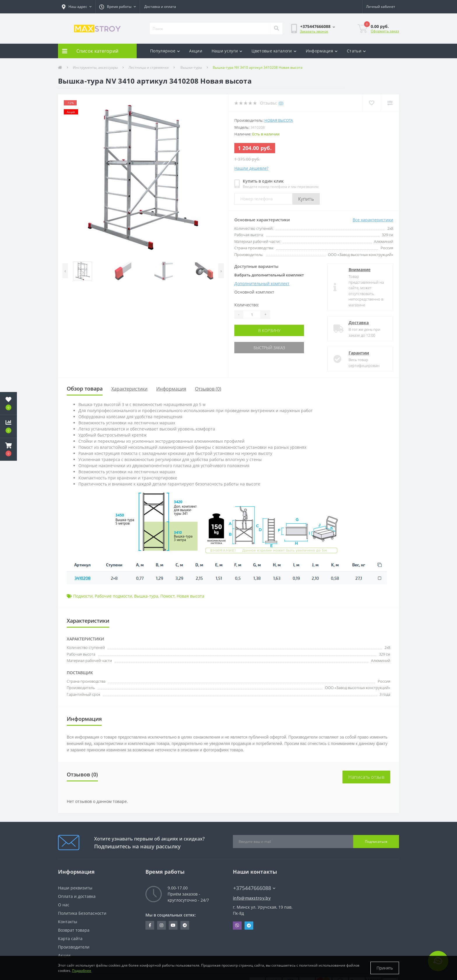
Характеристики (129, 389)
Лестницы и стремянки (149, 67)
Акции (196, 51)
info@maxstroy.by (252, 898)
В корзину (269, 330)
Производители (74, 947)
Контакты (68, 922)
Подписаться (376, 842)
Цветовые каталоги (274, 51)
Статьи (356, 51)
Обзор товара (85, 389)
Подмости (83, 596)
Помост (167, 596)
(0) (281, 103)
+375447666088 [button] (254, 888)
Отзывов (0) (208, 389)
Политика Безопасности (82, 913)
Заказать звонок (314, 31)
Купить (306, 199)
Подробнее (82, 971)
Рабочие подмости (113, 596)
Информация (322, 51)
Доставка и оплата (160, 7)
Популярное (165, 51)
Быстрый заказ (269, 348)
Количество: (247, 305)
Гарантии (359, 353)
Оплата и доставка (77, 896)
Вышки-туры (191, 67)
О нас (64, 905)
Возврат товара (74, 930)
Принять (385, 968)
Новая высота (279, 120)
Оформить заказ (385, 31)
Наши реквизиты (75, 888)
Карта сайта (70, 938)
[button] (77, 7)
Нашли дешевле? (251, 168)
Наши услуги (227, 51)
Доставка (359, 323)
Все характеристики (373, 220)
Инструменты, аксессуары (95, 67)
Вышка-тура (146, 596)
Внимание (360, 270)
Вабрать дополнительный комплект (269, 275)
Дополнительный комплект (262, 284)
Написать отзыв (366, 777)
